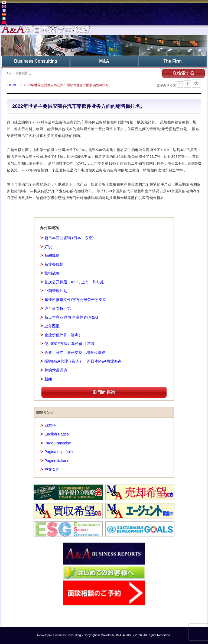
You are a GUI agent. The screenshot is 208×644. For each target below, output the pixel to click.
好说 (48, 247)
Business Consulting (36, 61)
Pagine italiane (57, 461)
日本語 (50, 425)
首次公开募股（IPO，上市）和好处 (74, 282)
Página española (58, 452)
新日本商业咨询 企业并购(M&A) (71, 317)
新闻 (48, 379)
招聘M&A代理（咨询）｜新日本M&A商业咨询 (83, 361)
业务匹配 (52, 326)
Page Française (58, 443)
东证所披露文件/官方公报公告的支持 (75, 300)
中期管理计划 (56, 291)
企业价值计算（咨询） (63, 335)
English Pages (57, 434)
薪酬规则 (52, 256)
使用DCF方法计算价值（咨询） (71, 344)
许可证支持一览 (58, 309)
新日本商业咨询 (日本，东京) (69, 238)
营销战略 (52, 273)
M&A (104, 61)
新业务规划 (54, 264)
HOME (13, 85)
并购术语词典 (56, 370)
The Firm (173, 61)
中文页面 (52, 470)
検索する (183, 73)
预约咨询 (104, 393)
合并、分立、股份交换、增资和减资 (75, 353)
